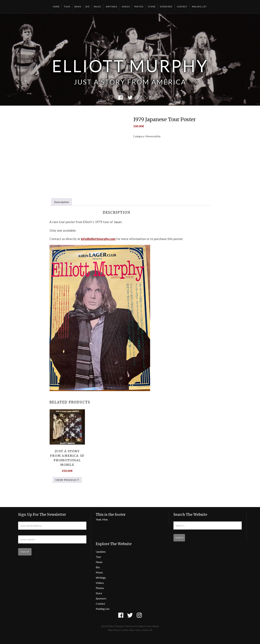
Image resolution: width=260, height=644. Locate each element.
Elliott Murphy (130, 66)
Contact (182, 7)
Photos (139, 7)
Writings (112, 7)
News (78, 7)
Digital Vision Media (149, 626)
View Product (67, 480)
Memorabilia (153, 136)
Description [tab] (62, 202)
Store (152, 7)
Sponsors (166, 7)
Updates (101, 552)
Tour (67, 7)
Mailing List (199, 7)
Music (98, 7)
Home (56, 7)
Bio (88, 7)
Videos (126, 7)
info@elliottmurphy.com (98, 239)
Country (23, 533)
